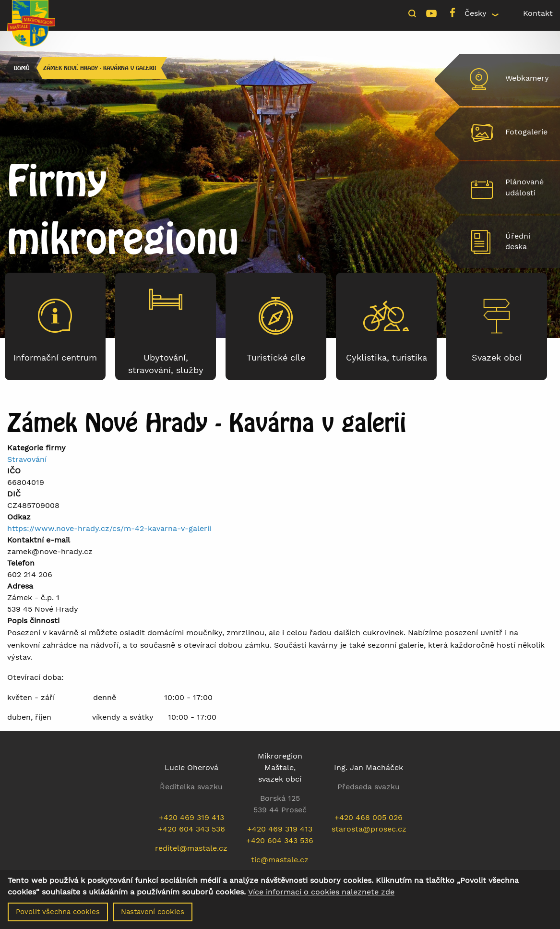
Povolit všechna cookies (58, 915)
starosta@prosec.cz (369, 829)
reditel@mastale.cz (191, 848)
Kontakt (538, 13)
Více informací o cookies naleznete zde (321, 895)
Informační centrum (55, 358)
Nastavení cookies (153, 915)
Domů (22, 68)
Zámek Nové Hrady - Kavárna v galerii (100, 68)
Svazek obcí (497, 358)
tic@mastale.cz (280, 860)
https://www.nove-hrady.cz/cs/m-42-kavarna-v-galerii (109, 528)
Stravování (27, 459)
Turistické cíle (276, 358)
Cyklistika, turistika (387, 358)
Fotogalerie (526, 132)
